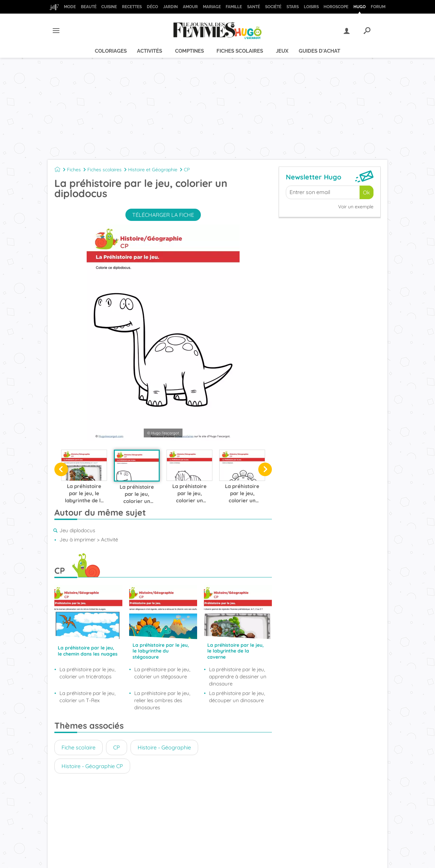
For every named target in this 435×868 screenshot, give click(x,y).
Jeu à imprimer (77, 540)
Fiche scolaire (79, 747)
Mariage (212, 7)
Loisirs (311, 7)
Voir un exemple (356, 207)
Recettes (132, 7)
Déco (152, 7)
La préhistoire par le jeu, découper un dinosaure (237, 697)
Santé (254, 7)
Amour (190, 7)
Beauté (89, 7)
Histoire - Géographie (164, 747)
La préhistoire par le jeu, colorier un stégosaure (162, 673)
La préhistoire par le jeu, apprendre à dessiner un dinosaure (238, 676)
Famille (234, 7)
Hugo (360, 7)
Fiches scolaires (240, 51)
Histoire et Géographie (153, 170)
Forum (378, 7)
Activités (150, 51)
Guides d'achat (319, 51)
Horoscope (336, 7)
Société (273, 7)
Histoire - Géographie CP (92, 766)
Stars (293, 7)
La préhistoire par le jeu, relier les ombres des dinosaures (162, 700)
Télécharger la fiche (163, 215)
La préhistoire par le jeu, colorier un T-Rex (88, 697)
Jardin (170, 7)
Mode (70, 7)
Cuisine (109, 7)
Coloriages (111, 51)
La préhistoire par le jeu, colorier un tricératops (88, 673)
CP (187, 170)
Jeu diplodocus (77, 530)
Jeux (282, 51)
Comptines (189, 51)
